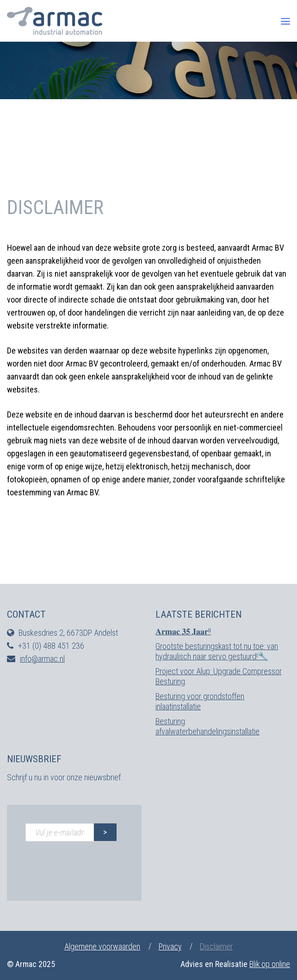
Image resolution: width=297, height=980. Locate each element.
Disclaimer (217, 946)
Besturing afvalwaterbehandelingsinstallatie (207, 726)
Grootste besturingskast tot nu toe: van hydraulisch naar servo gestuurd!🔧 (217, 651)
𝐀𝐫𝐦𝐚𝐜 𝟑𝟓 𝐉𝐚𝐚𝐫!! (183, 631)
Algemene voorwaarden (102, 946)
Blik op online (269, 964)
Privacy (170, 946)
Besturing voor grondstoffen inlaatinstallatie (200, 701)
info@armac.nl (42, 659)
